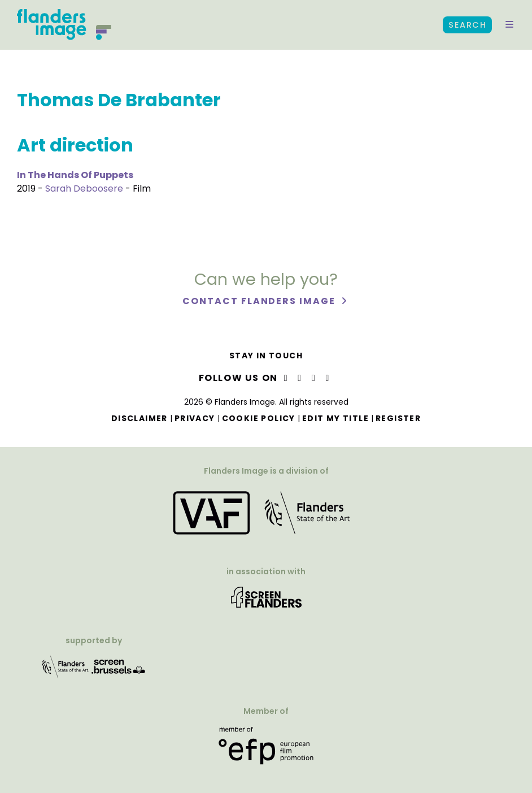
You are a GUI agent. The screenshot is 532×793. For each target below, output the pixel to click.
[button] (509, 25)
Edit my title (335, 418)
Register (398, 418)
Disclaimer (139, 418)
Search (467, 25)
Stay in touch (266, 356)
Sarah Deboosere (84, 188)
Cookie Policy (259, 418)
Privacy (195, 418)
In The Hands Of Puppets (75, 175)
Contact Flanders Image (260, 301)
